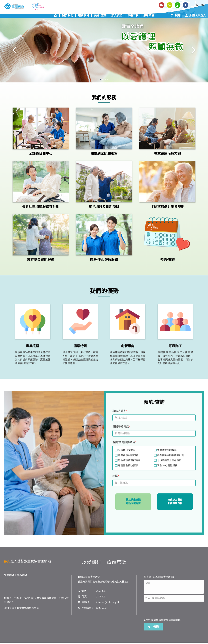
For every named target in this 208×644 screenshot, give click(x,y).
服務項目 (83, 16)
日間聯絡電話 (121, 429)
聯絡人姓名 (120, 413)
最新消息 (149, 16)
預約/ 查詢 (100, 16)
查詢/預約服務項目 (124, 444)
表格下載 (133, 16)
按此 (7, 563)
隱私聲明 (22, 577)
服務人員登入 (196, 16)
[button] (100, 80)
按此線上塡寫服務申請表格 (175, 503)
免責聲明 (9, 577)
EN (196, 5)
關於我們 (68, 16)
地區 (116, 478)
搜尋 (176, 16)
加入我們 (117, 16)
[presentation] (136, 520)
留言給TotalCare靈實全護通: (159, 579)
